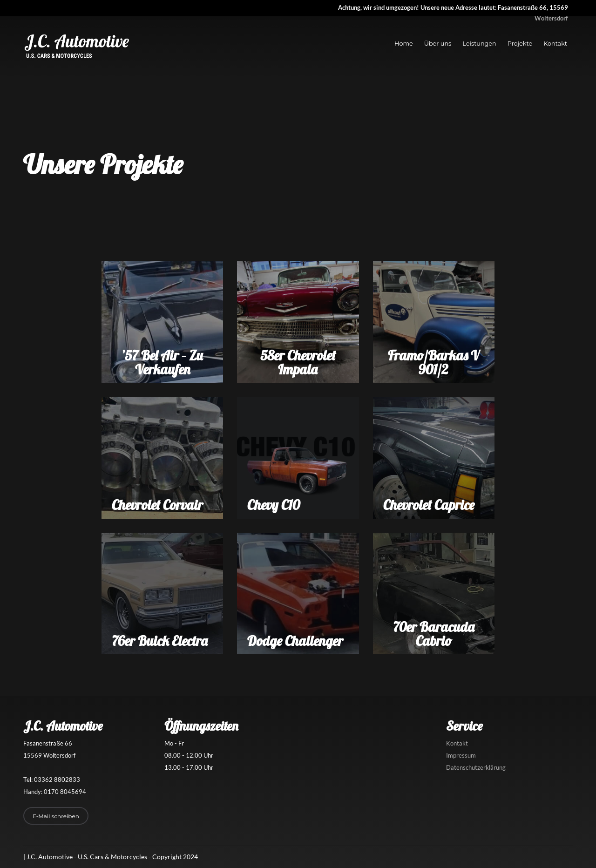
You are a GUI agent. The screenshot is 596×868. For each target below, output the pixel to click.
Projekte (520, 44)
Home (404, 44)
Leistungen (479, 44)
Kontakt (555, 44)
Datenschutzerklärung (476, 767)
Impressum (461, 755)
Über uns (438, 44)
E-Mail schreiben (56, 816)
